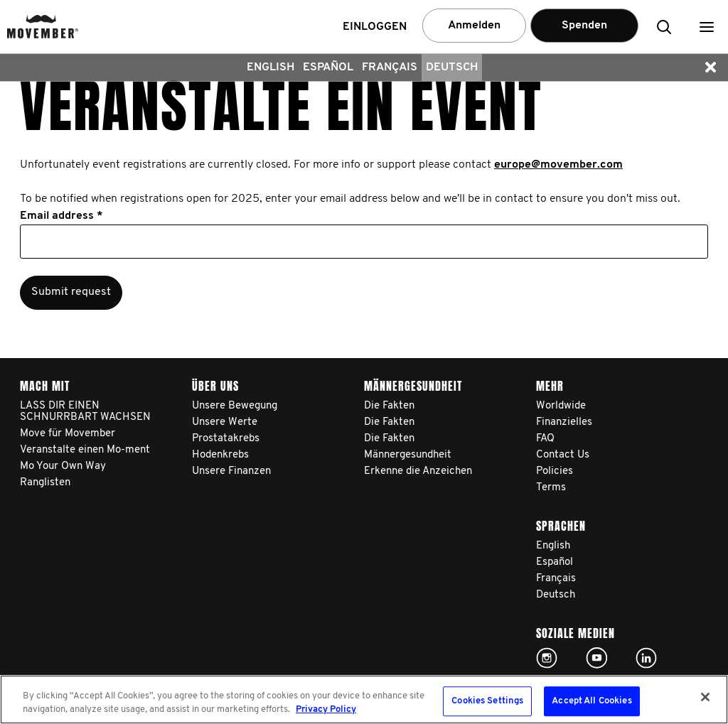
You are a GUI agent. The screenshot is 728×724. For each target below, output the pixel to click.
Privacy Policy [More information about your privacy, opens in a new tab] (326, 709)
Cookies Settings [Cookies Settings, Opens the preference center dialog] (487, 702)
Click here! (547, 658)
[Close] (705, 697)
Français (390, 67)
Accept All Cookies (591, 702)
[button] (707, 27)
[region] (364, 699)
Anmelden (474, 26)
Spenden (584, 26)
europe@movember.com (558, 165)
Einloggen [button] (375, 27)
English (271, 67)
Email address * (61, 216)
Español (328, 67)
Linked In (646, 658)
